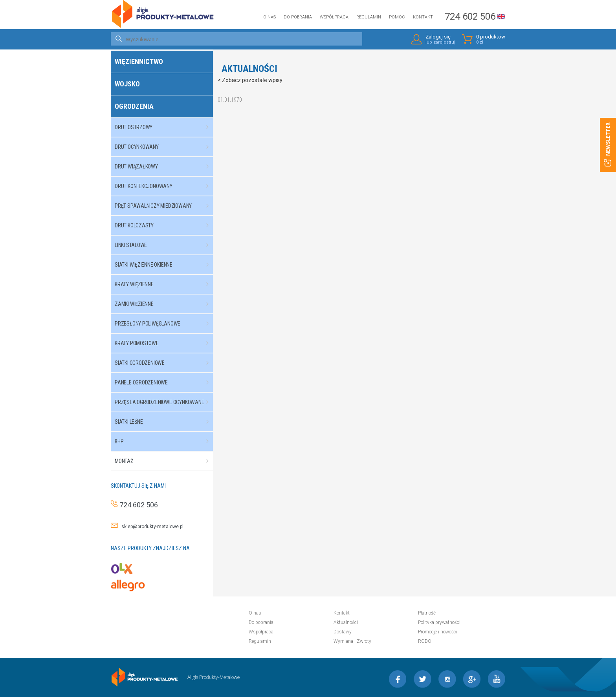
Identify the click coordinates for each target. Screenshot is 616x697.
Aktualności (346, 622)
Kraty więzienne (166, 284)
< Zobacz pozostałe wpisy (250, 80)
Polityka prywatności (439, 622)
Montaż (166, 461)
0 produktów (491, 39)
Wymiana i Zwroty (352, 641)
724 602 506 (470, 16)
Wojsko (127, 84)
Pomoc (397, 17)
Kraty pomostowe (166, 343)
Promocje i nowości (438, 632)
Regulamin (369, 17)
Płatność (427, 613)
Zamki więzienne (166, 304)
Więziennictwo (139, 61)
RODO (425, 641)
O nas (269, 17)
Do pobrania (298, 17)
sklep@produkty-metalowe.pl (151, 527)
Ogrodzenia (134, 106)
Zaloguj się (440, 39)
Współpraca (334, 17)
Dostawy (343, 632)
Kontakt (423, 17)
